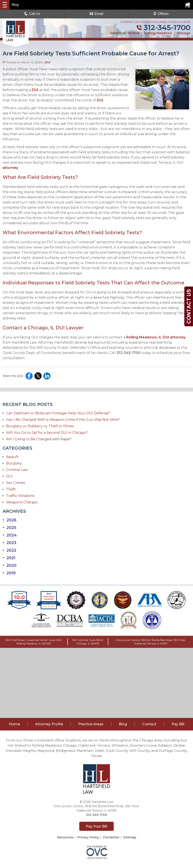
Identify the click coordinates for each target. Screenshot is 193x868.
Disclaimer (111, 837)
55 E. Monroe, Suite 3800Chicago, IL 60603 (88, 642)
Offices (161, 14)
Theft (11, 489)
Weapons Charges (22, 502)
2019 (9, 573)
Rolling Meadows (158, 33)
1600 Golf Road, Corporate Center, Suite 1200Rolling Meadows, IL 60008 (34, 642)
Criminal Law (17, 470)
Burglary (14, 463)
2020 (10, 565)
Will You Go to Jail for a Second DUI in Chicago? (47, 433)
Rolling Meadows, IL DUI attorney (156, 337)
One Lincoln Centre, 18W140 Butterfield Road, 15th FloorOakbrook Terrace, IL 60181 (151, 642)
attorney (10, 168)
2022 (9, 550)
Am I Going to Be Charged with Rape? (39, 439)
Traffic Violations (20, 496)
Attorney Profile (49, 724)
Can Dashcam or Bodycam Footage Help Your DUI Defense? (58, 413)
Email (96, 14)
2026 (10, 520)
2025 (9, 528)
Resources (65, 837)
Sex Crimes (15, 483)
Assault (12, 457)
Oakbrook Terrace (125, 33)
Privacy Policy (88, 837)
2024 (10, 535)
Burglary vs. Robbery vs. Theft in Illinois (40, 426)
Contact (149, 724)
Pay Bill (178, 724)
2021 (9, 558)
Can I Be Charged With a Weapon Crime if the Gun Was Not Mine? (63, 420)
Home (14, 724)
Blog (123, 724)
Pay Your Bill (96, 826)
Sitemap (130, 837)
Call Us (32, 14)
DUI (47, 62)
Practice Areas (91, 724)
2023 (9, 543)
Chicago (184, 33)
